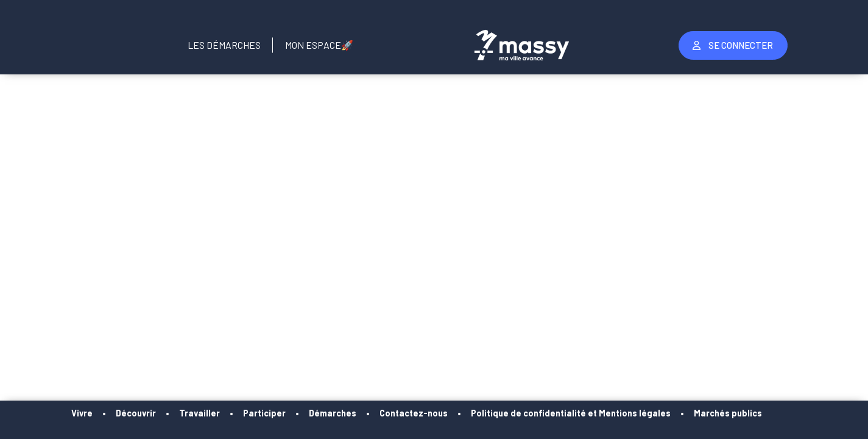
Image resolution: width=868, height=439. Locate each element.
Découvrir (158, 413)
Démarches (355, 413)
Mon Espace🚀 (319, 45)
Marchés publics (750, 413)
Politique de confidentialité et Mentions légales (593, 413)
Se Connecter (733, 45)
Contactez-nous (436, 413)
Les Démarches (224, 45)
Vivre (104, 413)
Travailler (222, 413)
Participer (287, 413)
